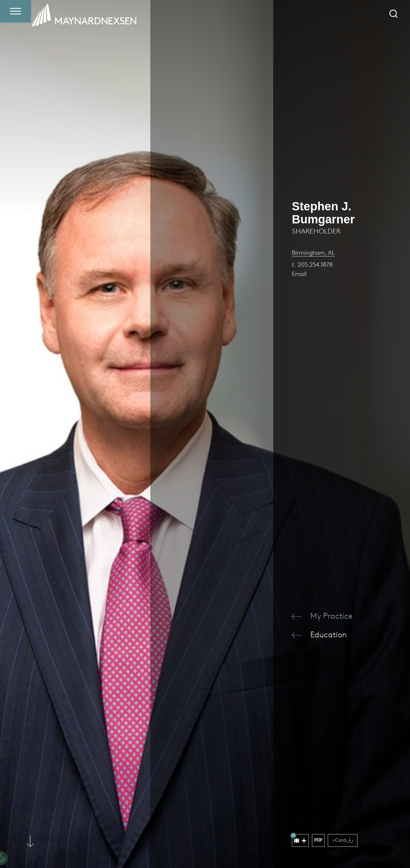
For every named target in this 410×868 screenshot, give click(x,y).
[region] (103, 828)
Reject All (131, 846)
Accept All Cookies (174, 846)
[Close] (193, 804)
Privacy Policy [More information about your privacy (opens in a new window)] (41, 832)
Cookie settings (38, 846)
